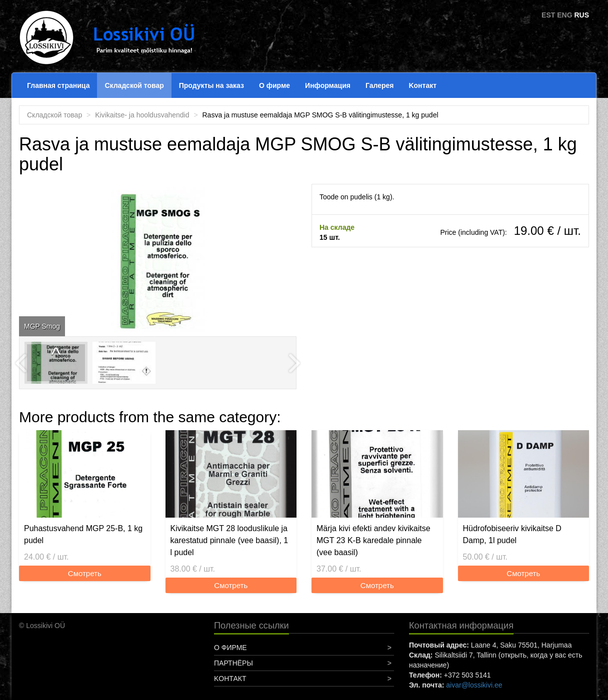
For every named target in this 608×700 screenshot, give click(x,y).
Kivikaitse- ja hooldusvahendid (142, 115)
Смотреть (85, 573)
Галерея (380, 85)
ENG (564, 15)
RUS (581, 15)
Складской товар (134, 85)
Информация (328, 85)
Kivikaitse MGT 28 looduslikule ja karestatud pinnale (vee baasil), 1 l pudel (229, 540)
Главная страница (58, 85)
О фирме (274, 85)
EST (548, 15)
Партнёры (233, 663)
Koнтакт (422, 85)
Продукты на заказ (211, 85)
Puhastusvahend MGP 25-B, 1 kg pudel (83, 534)
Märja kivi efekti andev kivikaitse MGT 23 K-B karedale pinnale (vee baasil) (373, 540)
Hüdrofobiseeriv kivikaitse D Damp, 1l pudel (512, 534)
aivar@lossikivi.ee (474, 685)
